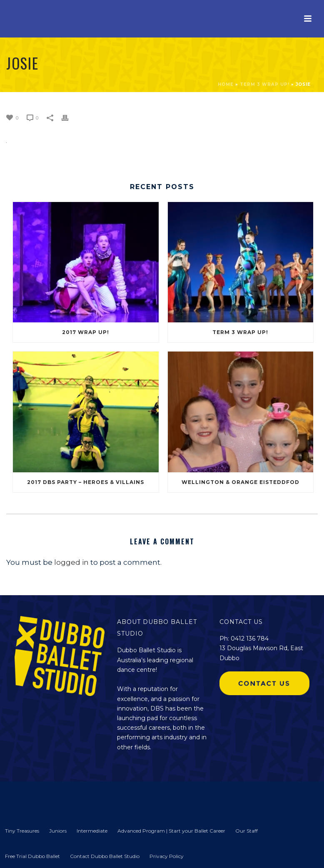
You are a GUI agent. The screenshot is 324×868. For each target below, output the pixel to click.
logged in (71, 562)
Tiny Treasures (22, 831)
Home (226, 84)
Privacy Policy (167, 856)
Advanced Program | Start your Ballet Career (171, 831)
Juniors (58, 831)
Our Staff (247, 831)
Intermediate (92, 831)
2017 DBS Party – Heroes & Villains (86, 482)
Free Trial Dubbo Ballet (32, 856)
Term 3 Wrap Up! (265, 84)
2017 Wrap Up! (86, 332)
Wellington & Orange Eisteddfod (241, 482)
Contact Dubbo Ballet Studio (105, 856)
